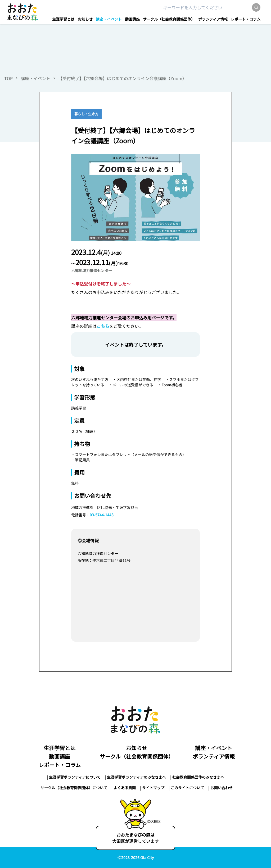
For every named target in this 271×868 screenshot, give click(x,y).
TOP (8, 78)
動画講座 (132, 19)
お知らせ (85, 19)
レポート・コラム (246, 19)
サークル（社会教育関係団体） (169, 19)
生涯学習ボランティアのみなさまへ (136, 777)
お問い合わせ (222, 788)
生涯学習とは (63, 19)
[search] (256, 7)
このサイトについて (187, 788)
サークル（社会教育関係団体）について (74, 788)
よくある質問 (125, 788)
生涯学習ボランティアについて (75, 777)
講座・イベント (109, 19)
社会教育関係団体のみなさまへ (198, 777)
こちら (103, 326)
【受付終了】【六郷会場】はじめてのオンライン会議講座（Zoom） (123, 78)
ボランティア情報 (213, 19)
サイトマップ (153, 788)
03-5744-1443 (102, 515)
